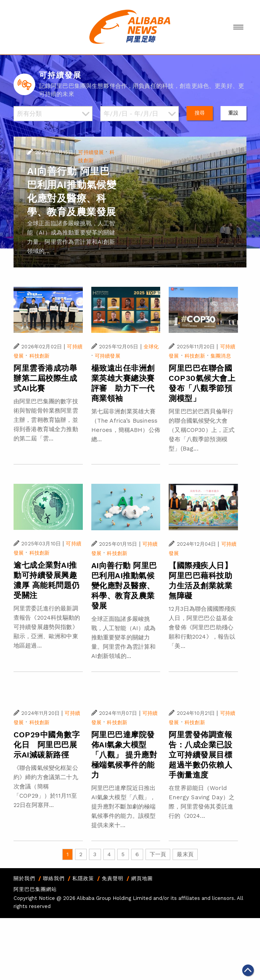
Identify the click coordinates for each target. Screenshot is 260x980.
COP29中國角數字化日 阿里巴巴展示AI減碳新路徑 (47, 745)
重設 (233, 113)
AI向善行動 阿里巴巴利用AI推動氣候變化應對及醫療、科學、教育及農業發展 (124, 586)
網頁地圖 (142, 878)
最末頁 (185, 854)
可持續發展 (91, 152)
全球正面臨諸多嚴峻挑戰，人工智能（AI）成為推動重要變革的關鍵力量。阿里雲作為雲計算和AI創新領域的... (124, 637)
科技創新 (40, 356)
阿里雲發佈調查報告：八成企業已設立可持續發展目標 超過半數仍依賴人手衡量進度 (200, 755)
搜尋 (200, 113)
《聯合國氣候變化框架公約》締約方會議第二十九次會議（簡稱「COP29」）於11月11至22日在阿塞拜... (46, 786)
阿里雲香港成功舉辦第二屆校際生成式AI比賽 (45, 378)
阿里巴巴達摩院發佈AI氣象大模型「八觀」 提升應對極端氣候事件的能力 (124, 755)
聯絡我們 (54, 878)
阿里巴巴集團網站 (35, 889)
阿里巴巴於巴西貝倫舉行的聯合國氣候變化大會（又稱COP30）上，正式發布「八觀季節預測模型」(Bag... (202, 430)
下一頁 (158, 854)
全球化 (151, 347)
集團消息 (221, 356)
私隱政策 (83, 878)
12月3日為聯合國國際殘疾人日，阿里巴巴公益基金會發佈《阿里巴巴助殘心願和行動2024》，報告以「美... (202, 627)
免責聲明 (113, 878)
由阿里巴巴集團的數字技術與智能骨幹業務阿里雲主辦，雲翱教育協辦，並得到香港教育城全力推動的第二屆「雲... (46, 420)
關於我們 (24, 878)
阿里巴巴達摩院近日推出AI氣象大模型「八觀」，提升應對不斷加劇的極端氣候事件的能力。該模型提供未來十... (124, 807)
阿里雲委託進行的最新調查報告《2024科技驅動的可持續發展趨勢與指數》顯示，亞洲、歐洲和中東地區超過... (47, 627)
